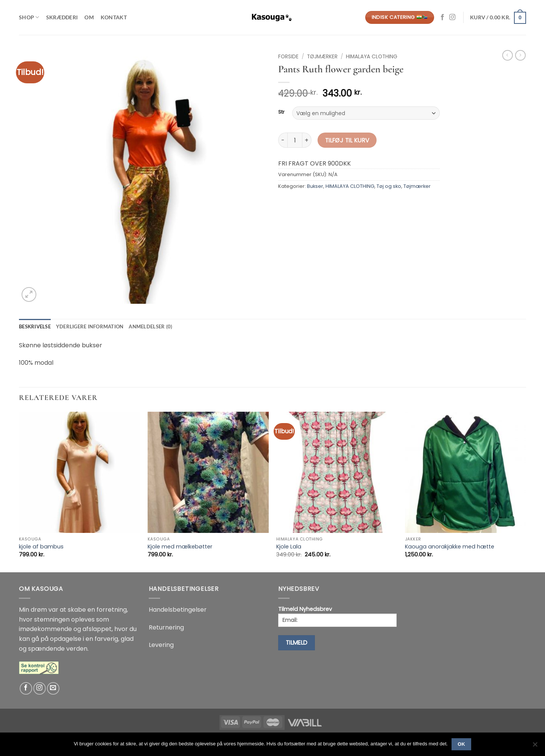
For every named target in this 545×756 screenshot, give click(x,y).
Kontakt (114, 17)
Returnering (166, 627)
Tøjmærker (322, 57)
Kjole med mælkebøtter (180, 547)
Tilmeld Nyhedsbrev (337, 616)
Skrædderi (62, 17)
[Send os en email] (53, 688)
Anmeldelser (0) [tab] (150, 326)
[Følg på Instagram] (452, 17)
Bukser (315, 186)
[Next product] (508, 55)
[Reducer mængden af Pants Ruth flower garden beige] (283, 140)
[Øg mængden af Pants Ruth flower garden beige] (307, 140)
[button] (498, 17)
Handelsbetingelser (178, 610)
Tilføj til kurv (347, 140)
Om (89, 17)
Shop (29, 17)
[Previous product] (520, 55)
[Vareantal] (295, 140)
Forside (288, 57)
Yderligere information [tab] (90, 326)
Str (281, 112)
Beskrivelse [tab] (35, 326)
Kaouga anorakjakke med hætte (450, 547)
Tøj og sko (389, 186)
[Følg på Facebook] (442, 17)
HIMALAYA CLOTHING (372, 57)
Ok (461, 744)
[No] (535, 747)
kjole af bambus (41, 547)
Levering (161, 645)
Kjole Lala (289, 547)
